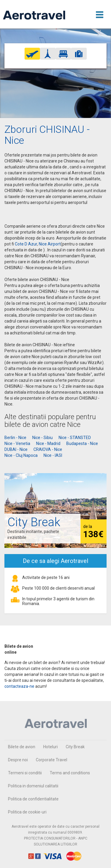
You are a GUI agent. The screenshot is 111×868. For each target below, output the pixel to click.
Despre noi (18, 760)
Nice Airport (50, 244)
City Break (75, 747)
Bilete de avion (22, 747)
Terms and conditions (70, 773)
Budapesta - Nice (82, 443)
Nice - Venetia (17, 443)
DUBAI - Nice (16, 449)
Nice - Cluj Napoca (21, 455)
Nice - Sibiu (42, 438)
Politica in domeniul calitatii (33, 786)
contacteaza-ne (19, 686)
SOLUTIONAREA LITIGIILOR (55, 844)
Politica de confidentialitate (33, 799)
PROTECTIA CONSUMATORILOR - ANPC (56, 838)
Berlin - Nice (15, 438)
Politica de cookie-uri (27, 812)
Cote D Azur (26, 244)
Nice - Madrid (48, 443)
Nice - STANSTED (75, 438)
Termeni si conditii (25, 773)
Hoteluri (50, 747)
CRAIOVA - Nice (48, 449)
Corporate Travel (52, 760)
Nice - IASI (53, 455)
